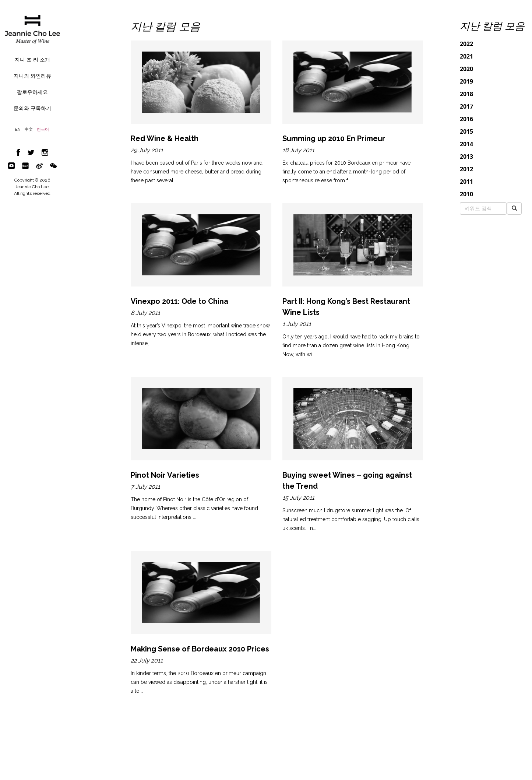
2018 (466, 94)
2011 (466, 182)
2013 (466, 157)
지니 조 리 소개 (32, 60)
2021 (466, 56)
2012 (466, 169)
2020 (466, 69)
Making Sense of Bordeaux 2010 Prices (200, 649)
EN (18, 129)
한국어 (43, 129)
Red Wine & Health (165, 138)
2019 (466, 81)
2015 (466, 131)
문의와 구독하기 (32, 108)
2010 (466, 194)
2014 (466, 144)
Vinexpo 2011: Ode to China (179, 301)
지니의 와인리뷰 (32, 76)
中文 (29, 129)
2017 (466, 106)
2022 (466, 44)
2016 (466, 119)
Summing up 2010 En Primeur (334, 138)
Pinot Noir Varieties (165, 475)
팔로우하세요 (32, 92)
